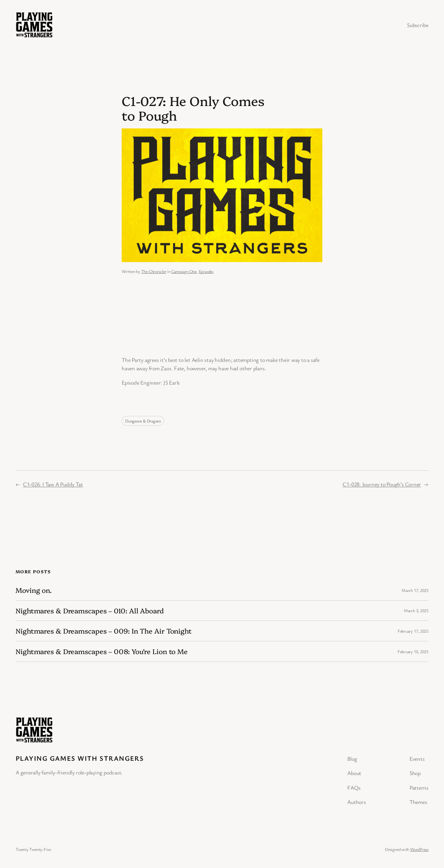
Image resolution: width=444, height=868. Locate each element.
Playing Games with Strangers (80, 758)
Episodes (206, 271)
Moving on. (34, 590)
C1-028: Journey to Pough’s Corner (382, 484)
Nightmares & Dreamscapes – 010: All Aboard (90, 611)
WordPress (419, 849)
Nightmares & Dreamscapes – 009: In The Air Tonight (104, 631)
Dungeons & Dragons (143, 421)
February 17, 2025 (413, 631)
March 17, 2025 (415, 590)
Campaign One (184, 271)
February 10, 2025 (413, 651)
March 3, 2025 (416, 610)
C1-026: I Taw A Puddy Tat (53, 484)
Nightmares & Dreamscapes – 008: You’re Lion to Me (102, 651)
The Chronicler (154, 271)
